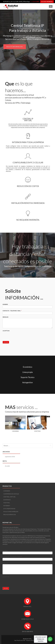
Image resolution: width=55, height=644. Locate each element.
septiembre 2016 (10, 471)
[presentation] (15, 349)
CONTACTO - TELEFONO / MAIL (12, 324)
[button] (49, 431)
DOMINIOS (7, 500)
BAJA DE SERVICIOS (10, 514)
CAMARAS (15, 445)
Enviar (6, 356)
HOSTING (37, 445)
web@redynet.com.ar (27, 619)
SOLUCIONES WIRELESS (11, 512)
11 (35, 1)
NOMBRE (5, 318)
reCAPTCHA (6, 344)
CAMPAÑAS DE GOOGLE (11, 494)
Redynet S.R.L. (27, 606)
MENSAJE (5, 331)
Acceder (7, 480)
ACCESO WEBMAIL (47, 2)
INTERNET (7, 506)
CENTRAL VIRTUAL (9, 497)
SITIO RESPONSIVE (9, 509)
